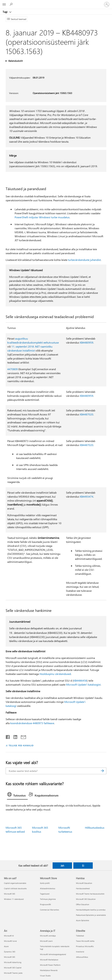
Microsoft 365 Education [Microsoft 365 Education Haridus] (86, 899)
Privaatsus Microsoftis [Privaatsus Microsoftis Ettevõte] (85, 946)
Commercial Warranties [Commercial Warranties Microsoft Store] (50, 910)
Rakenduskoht (15, 61)
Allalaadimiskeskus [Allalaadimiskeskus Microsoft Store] (48, 888)
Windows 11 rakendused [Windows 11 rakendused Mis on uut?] (14, 899)
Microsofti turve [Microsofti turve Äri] (10, 941)
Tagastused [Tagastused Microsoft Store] (45, 894)
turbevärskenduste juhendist (84, 260)
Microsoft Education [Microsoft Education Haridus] (84, 883)
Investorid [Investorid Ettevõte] (80, 952)
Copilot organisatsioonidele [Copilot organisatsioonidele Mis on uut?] (15, 883)
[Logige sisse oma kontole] (107, 4)
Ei (83, 866)
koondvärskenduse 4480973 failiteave (32, 723)
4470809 (13, 369)
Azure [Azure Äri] (6, 946)
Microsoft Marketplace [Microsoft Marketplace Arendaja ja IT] (49, 960)
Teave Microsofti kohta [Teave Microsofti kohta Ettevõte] (85, 941)
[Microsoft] (56, 2)
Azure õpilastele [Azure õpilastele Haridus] (83, 920)
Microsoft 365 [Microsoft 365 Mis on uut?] (10, 894)
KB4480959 (87, 342)
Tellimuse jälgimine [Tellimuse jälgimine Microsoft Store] (48, 899)
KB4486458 (80, 680)
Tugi (5, 12)
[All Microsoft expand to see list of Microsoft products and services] (4, 4)
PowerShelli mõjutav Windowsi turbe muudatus (42, 217)
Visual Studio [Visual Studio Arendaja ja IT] (45, 976)
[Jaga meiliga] (22, 736)
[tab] (17, 795)
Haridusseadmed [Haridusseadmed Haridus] (83, 888)
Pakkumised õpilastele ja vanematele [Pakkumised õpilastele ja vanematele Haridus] (91, 915)
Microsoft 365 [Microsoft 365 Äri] (10, 957)
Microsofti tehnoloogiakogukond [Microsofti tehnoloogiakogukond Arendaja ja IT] (53, 954)
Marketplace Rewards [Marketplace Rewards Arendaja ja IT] (49, 970)
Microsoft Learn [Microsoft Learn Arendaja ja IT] (46, 941)
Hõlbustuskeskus (95, 828)
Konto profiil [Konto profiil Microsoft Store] (45, 883)
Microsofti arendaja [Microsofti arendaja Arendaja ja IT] (48, 936)
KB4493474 (87, 496)
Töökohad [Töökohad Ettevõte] (80, 936)
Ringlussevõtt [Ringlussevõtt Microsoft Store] (45, 904)
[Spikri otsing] (12, 4)
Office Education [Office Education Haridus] (83, 904)
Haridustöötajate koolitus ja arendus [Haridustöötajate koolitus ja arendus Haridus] (91, 910)
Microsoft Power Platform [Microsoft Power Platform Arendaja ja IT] (50, 965)
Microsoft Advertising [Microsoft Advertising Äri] (13, 962)
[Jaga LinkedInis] (14, 736)
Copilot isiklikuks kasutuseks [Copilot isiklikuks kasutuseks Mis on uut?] (15, 888)
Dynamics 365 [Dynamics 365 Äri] (10, 952)
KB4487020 (87, 414)
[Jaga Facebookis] (8, 736)
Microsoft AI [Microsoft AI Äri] (9, 936)
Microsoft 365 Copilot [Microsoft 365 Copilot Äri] (13, 968)
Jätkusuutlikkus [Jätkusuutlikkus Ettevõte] (82, 957)
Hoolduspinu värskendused (55, 674)
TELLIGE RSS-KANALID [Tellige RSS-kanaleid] (21, 745)
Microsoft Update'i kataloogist (83, 684)
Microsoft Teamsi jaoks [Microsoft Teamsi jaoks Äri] (13, 973)
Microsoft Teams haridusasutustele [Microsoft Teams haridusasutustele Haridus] (90, 894)
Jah (62, 866)
